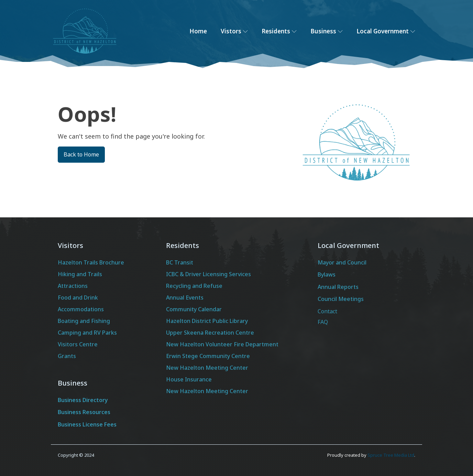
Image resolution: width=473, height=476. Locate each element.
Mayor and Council (342, 262)
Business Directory (83, 400)
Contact (327, 311)
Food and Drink (78, 297)
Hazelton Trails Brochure (91, 262)
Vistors (234, 31)
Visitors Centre (78, 344)
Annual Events (185, 297)
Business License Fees (87, 424)
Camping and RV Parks (87, 333)
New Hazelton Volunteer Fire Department (222, 344)
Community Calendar (194, 309)
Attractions (73, 286)
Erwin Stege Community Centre (208, 356)
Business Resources (84, 412)
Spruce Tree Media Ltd (391, 455)
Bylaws (327, 274)
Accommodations (81, 309)
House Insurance (189, 379)
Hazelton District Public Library (207, 321)
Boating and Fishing (84, 321)
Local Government (386, 31)
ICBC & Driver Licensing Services (208, 274)
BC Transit (180, 262)
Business (327, 31)
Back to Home (81, 154)
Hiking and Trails (80, 274)
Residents (279, 31)
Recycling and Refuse (194, 286)
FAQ (323, 322)
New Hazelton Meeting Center (207, 368)
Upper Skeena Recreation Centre (210, 333)
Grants (67, 356)
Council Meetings (341, 299)
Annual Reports (338, 287)
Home (198, 31)
